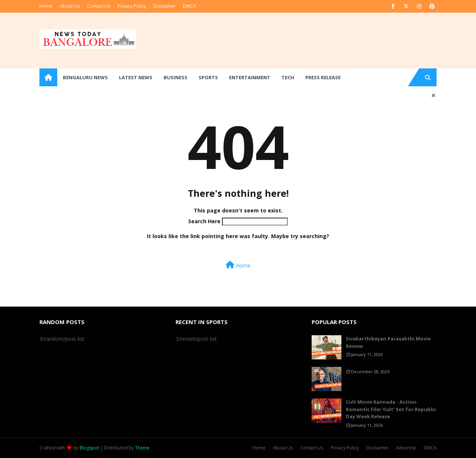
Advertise (406, 448)
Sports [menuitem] (208, 77)
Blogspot (89, 448)
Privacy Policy (132, 6)
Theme (142, 448)
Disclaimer (164, 6)
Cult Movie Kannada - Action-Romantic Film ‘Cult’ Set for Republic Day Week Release (391, 409)
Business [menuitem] (176, 77)
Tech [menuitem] (288, 77)
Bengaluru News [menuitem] (85, 77)
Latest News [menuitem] (136, 77)
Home (46, 6)
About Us (70, 6)
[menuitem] (48, 77)
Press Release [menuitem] (323, 77)
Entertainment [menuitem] (250, 77)
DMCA (189, 6)
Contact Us (99, 6)
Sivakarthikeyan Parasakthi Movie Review (388, 342)
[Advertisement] (301, 41)
